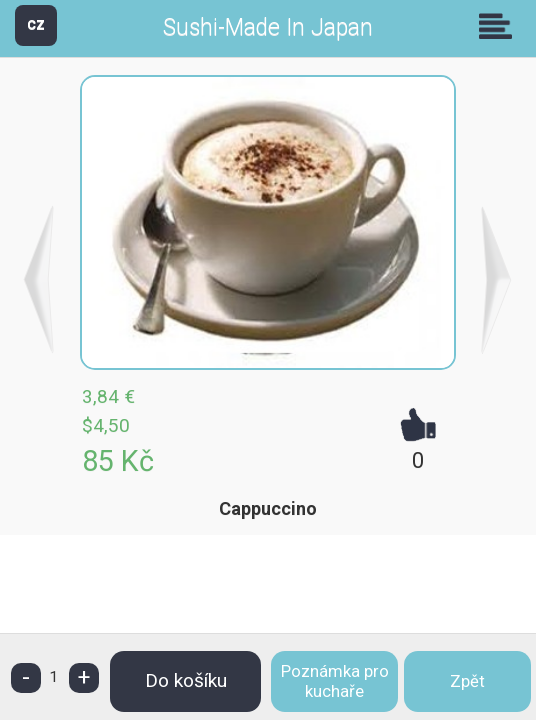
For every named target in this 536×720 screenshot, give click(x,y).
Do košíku (186, 680)
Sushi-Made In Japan (268, 27)
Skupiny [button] (500, 26)
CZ (36, 24)
